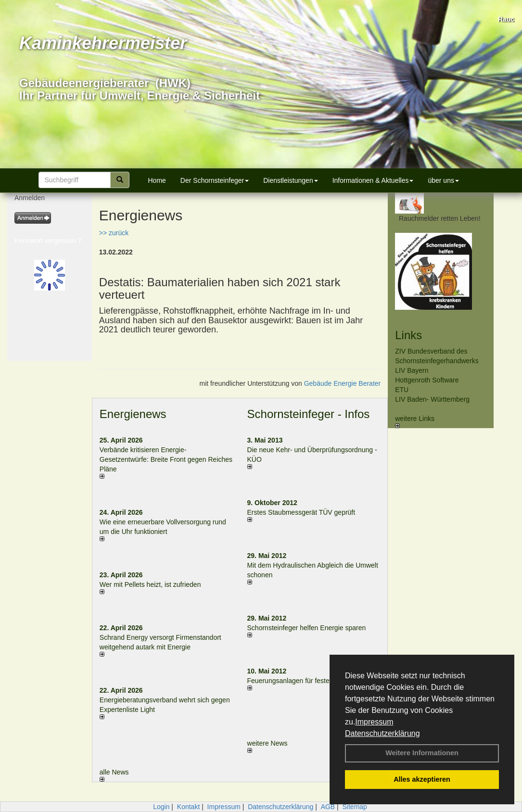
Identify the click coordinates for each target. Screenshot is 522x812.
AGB (328, 807)
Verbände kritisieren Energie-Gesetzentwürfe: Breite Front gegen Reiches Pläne (166, 459)
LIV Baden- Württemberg (432, 399)
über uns (443, 180)
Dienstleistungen (291, 180)
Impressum (374, 722)
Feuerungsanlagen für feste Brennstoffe (306, 681)
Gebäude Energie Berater (343, 383)
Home (157, 180)
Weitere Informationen (422, 753)
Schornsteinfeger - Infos (309, 414)
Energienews (133, 414)
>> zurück (114, 233)
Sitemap (355, 807)
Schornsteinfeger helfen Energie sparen (307, 628)
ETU (402, 390)
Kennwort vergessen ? (48, 241)
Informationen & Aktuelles (373, 180)
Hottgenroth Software (427, 380)
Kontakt (188, 807)
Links (408, 335)
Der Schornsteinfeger (215, 180)
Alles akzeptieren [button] (422, 779)
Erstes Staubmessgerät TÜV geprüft (301, 512)
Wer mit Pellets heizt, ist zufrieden (150, 584)
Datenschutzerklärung (382, 733)
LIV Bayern (412, 370)
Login (161, 807)
